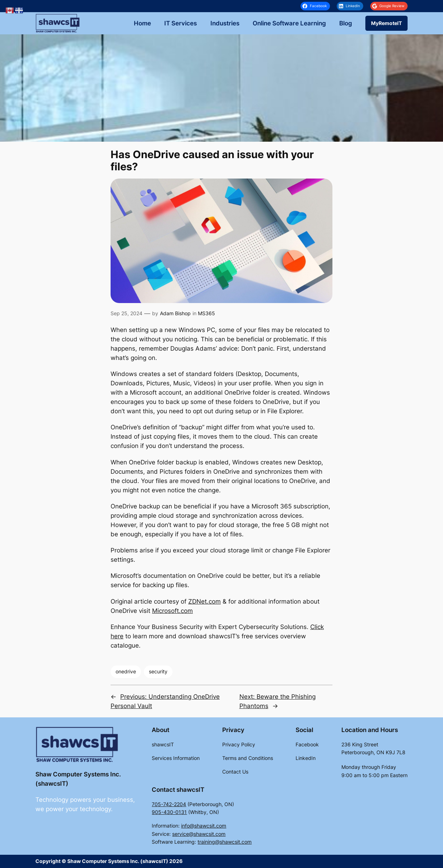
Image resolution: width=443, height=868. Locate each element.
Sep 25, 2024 (126, 313)
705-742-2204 (169, 804)
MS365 (206, 313)
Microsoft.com (172, 611)
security (158, 671)
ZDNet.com (205, 601)
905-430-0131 (169, 812)
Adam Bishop (175, 313)
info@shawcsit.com (204, 826)
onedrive (126, 671)
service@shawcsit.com (199, 834)
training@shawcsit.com (225, 842)
